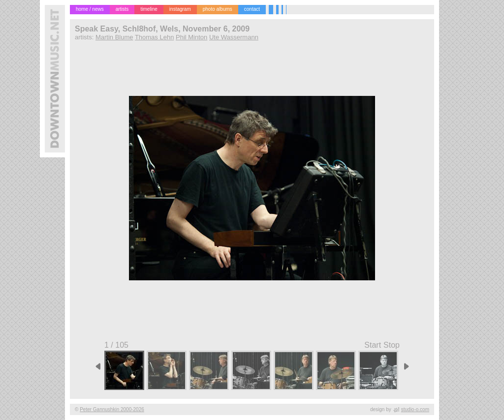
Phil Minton (191, 37)
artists (122, 9)
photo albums (218, 9)
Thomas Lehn (155, 37)
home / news (90, 9)
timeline (149, 9)
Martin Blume (114, 37)
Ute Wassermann (234, 37)
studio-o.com (415, 409)
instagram (180, 9)
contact (252, 9)
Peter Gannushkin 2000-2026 (112, 409)
